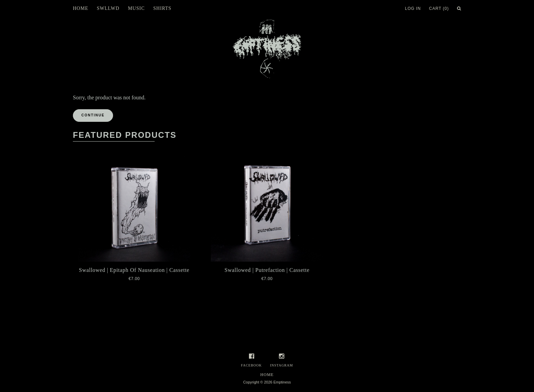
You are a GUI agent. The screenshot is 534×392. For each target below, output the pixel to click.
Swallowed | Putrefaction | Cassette (267, 270)
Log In (413, 9)
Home (81, 8)
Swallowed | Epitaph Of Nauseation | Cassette (134, 270)
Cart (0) (439, 9)
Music (136, 8)
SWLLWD (108, 8)
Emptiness (282, 382)
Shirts (162, 8)
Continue (93, 115)
